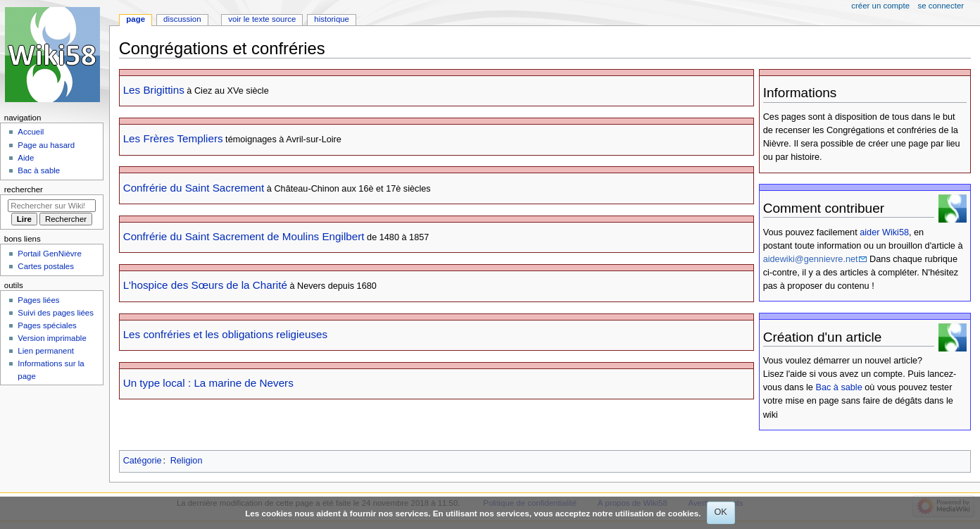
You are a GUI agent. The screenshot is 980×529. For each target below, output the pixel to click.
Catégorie (143, 461)
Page (136, 19)
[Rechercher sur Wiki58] (52, 206)
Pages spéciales (47, 325)
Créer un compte (880, 6)
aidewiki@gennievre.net (811, 259)
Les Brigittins (154, 90)
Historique (332, 19)
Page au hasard (46, 145)
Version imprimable (52, 338)
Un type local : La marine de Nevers (208, 383)
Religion (187, 461)
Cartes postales (46, 266)
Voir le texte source (262, 19)
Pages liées (38, 300)
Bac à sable (838, 387)
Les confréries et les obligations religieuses (225, 334)
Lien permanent (46, 351)
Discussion (182, 19)
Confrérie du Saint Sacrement (194, 188)
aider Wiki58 (884, 232)
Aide (26, 158)
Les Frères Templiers (173, 138)
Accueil (31, 132)
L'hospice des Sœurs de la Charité (205, 285)
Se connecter (941, 6)
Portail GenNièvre (49, 254)
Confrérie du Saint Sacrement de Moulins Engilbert (244, 236)
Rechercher (24, 189)
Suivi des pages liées (56, 313)
